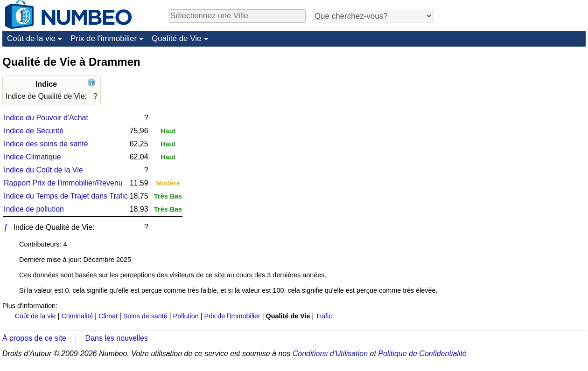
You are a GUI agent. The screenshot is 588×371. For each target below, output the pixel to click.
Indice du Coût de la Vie (43, 170)
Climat (108, 316)
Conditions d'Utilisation (330, 354)
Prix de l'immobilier (104, 38)
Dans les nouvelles (117, 338)
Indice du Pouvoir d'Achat (46, 118)
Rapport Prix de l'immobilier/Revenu (63, 183)
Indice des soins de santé (46, 144)
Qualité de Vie (176, 38)
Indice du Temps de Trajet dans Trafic (66, 196)
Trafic (324, 316)
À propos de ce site (34, 338)
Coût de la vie (31, 38)
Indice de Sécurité (34, 131)
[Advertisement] (509, 194)
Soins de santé (145, 316)
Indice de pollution (34, 209)
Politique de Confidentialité (422, 354)
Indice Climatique (32, 157)
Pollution (186, 316)
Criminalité (77, 316)
